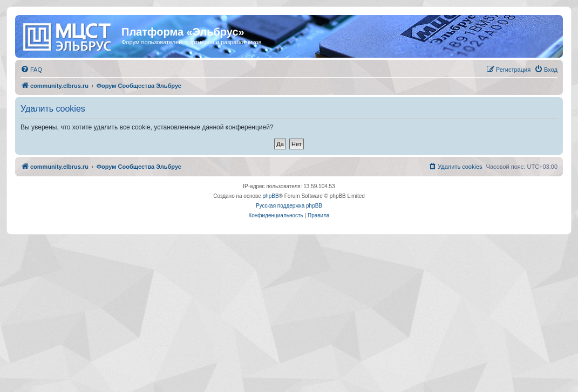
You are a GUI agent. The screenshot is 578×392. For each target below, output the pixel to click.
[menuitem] (31, 70)
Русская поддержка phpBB (289, 206)
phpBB (271, 196)
